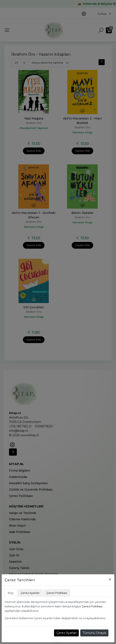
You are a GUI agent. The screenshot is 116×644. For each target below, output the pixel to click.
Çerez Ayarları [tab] (30, 593)
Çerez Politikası (92, 606)
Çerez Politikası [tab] (57, 593)
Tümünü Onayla (94, 633)
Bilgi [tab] (11, 593)
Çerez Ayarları (67, 633)
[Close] (110, 579)
